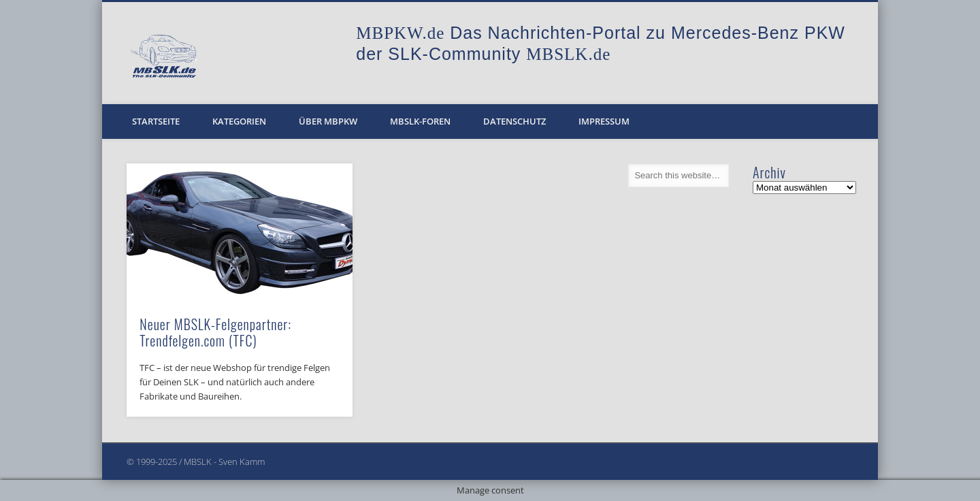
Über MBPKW (328, 121)
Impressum (604, 121)
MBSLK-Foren (420, 121)
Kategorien (239, 121)
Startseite (156, 121)
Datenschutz (514, 121)
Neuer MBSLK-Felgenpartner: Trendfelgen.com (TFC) (215, 332)
